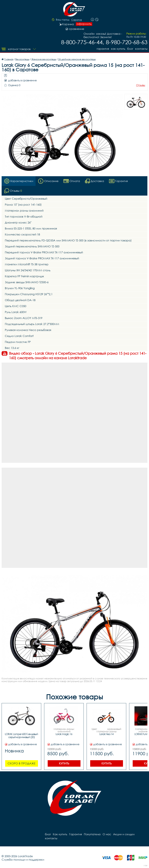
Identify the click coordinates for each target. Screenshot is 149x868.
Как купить (118, 49)
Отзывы (141, 85)
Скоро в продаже (21, 763)
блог (130, 49)
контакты (141, 49)
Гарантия (103, 49)
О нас (107, 834)
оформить (84, 24)
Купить (64, 763)
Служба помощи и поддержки (23, 860)
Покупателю (92, 834)
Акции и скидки (124, 834)
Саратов (77, 20)
